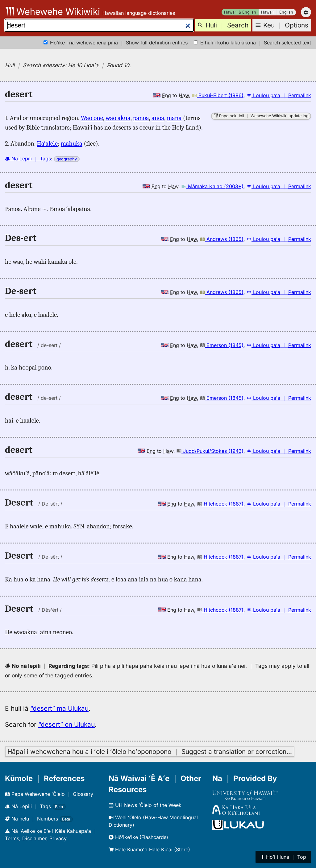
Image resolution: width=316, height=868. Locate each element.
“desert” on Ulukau (67, 724)
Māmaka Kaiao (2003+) (212, 186)
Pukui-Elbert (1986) (218, 95)
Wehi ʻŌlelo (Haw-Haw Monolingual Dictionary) (153, 821)
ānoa (158, 118)
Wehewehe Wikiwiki (52, 12)
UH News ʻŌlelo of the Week (145, 805)
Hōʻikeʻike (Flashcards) (138, 837)
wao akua (118, 118)
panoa (141, 118)
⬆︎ (283, 857)
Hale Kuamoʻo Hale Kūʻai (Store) (149, 849)
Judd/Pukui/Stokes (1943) (210, 451)
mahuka (72, 143)
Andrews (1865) (222, 239)
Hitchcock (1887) (220, 504)
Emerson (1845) (222, 345)
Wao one (92, 118)
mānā (174, 118)
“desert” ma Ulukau (59, 708)
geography (67, 159)
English (286, 12)
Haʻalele (47, 143)
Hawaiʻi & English (240, 12)
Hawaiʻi (268, 12)
